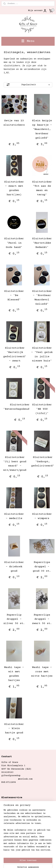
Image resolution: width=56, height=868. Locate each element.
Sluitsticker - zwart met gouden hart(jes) (14, 188)
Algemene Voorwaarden (13, 820)
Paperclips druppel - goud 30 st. (42, 567)
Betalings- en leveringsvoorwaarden (22, 807)
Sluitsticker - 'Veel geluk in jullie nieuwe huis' (42, 354)
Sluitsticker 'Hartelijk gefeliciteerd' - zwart (15, 354)
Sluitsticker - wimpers (42, 516)
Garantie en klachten (13, 813)
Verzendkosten (9, 803)
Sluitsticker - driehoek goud (14, 567)
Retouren (6, 810)
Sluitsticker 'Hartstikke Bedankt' (42, 243)
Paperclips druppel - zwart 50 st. (42, 619)
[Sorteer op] (28, 85)
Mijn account (37, 11)
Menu (28, 41)
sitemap (40, 858)
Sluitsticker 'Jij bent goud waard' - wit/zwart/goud (15, 464)
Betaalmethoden (10, 817)
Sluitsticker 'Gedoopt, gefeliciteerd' (43, 462)
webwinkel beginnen (14, 863)
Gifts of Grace (10, 829)
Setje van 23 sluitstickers (14, 123)
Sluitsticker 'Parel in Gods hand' (14, 243)
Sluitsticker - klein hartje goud (14, 729)
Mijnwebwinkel (45, 863)
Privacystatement (11, 823)
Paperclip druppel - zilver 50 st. (14, 619)
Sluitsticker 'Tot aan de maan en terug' (42, 188)
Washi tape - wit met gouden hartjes (14, 674)
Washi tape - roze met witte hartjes (42, 672)
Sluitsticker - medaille (14, 516)
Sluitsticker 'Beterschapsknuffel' (20, 407)
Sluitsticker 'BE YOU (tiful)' (42, 409)
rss (48, 858)
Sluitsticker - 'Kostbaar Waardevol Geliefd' (42, 298)
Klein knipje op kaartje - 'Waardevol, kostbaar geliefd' (42, 129)
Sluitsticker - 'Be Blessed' (14, 296)
